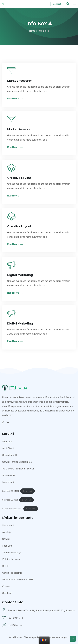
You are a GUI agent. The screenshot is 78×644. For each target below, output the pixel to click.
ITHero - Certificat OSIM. (12, 509)
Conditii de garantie (12, 573)
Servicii (6, 539)
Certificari (7, 593)
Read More (15, 99)
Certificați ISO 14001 (11, 491)
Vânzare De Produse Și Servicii (18, 469)
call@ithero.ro (16, 625)
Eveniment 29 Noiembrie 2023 (18, 580)
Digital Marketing (20, 275)
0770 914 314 (16, 618)
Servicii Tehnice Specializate (17, 462)
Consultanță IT (10, 455)
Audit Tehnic (9, 448)
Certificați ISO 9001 (10, 500)
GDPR (5, 566)
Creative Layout (19, 178)
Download (28, 491)
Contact (57, 4)
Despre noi (8, 525)
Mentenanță (8, 482)
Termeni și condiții (12, 553)
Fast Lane (7, 442)
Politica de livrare (11, 559)
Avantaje (7, 532)
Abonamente (9, 475)
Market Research (20, 81)
